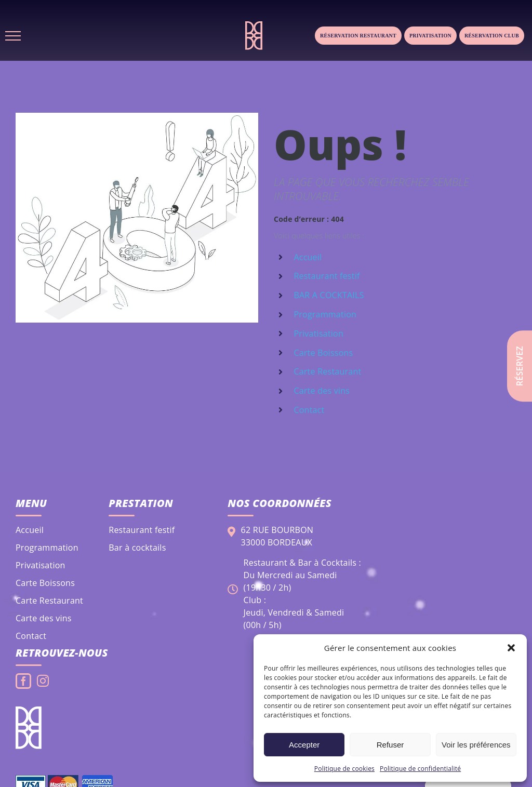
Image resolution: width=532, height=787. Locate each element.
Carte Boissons (323, 353)
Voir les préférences (476, 745)
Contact (309, 410)
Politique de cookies (344, 769)
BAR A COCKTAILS (329, 295)
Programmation (325, 314)
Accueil (308, 257)
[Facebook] (23, 681)
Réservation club (492, 36)
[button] (511, 648)
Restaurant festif (327, 276)
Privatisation (430, 36)
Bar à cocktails (137, 548)
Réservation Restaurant (358, 36)
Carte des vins (322, 391)
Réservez (520, 366)
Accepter (304, 745)
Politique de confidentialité (420, 769)
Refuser (390, 745)
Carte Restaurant (327, 371)
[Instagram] (43, 681)
